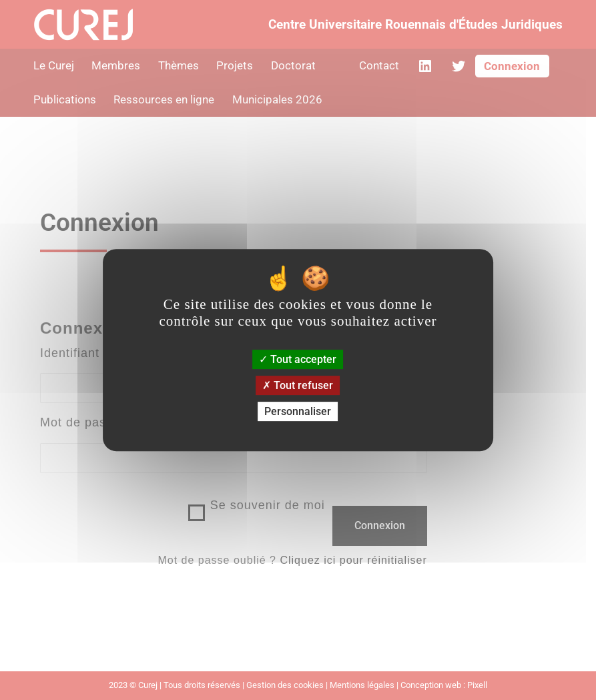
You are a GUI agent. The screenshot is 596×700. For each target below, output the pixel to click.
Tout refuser (298, 385)
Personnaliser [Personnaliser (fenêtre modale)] (298, 411)
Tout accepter (298, 359)
